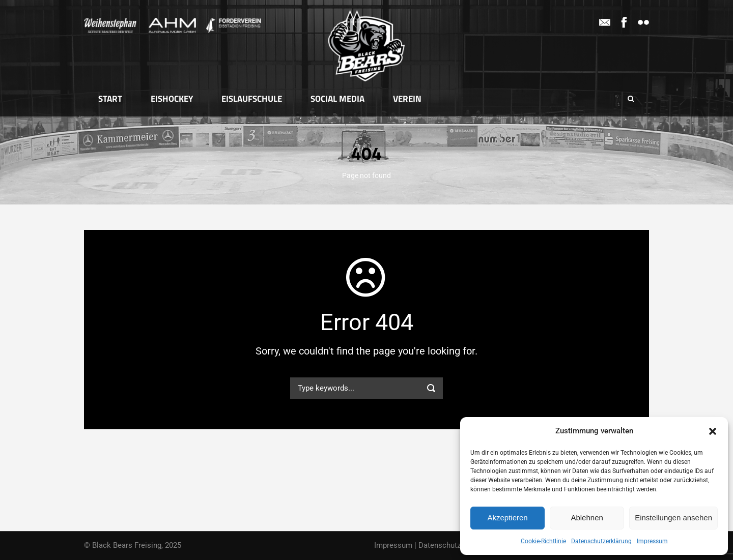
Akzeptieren (507, 518)
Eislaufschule (252, 99)
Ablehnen (587, 518)
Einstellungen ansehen (673, 518)
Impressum (652, 541)
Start (110, 99)
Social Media (337, 99)
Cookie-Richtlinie (543, 541)
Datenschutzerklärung (601, 541)
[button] (713, 431)
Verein (407, 99)
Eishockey (172, 99)
